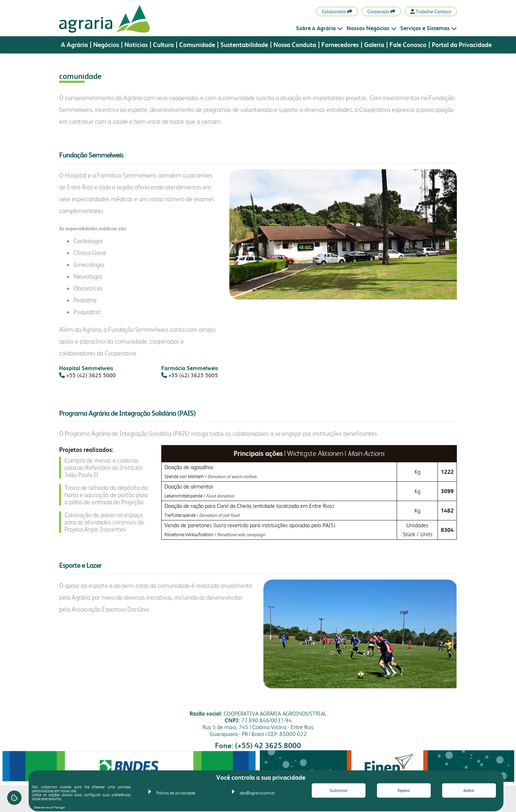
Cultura (163, 45)
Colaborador (337, 11)
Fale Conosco (408, 45)
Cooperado (381, 11)
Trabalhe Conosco (431, 11)
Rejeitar (404, 791)
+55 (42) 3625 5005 (193, 375)
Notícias (136, 45)
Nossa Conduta (295, 45)
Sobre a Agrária (319, 28)
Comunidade (197, 45)
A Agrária (74, 45)
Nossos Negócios (372, 28)
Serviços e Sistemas (429, 28)
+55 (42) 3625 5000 (91, 375)
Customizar (339, 791)
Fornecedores (340, 45)
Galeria (374, 45)
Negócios (106, 45)
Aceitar (469, 791)
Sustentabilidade (244, 45)
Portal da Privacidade (462, 45)
